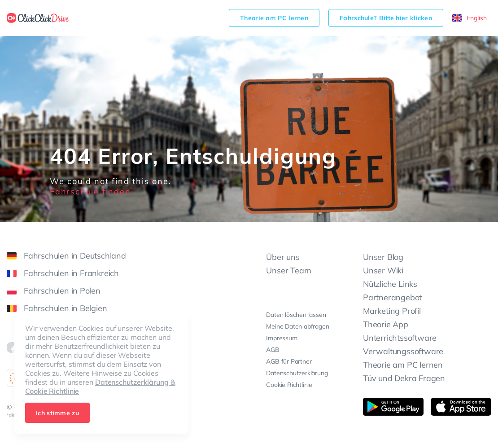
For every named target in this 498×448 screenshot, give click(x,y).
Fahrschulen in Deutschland (66, 256)
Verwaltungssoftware (403, 351)
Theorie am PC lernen (274, 18)
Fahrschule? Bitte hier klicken (386, 18)
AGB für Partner (289, 361)
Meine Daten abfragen (297, 326)
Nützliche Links (390, 284)
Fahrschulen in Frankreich (63, 273)
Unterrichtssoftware (400, 338)
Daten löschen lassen (296, 315)
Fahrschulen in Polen (54, 291)
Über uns (283, 257)
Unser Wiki (383, 270)
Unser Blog (383, 257)
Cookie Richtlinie (289, 385)
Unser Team (288, 270)
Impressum (282, 338)
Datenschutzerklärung (297, 373)
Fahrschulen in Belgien (57, 308)
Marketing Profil (392, 311)
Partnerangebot (392, 297)
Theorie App (386, 324)
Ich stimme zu (57, 413)
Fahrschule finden (90, 191)
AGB (273, 350)
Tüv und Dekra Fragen (404, 378)
